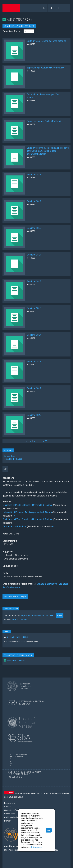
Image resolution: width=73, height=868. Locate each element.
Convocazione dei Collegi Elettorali (44, 121)
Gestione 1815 (34, 281)
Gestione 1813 (34, 228)
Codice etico (10, 814)
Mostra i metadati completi (15, 596)
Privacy (7, 821)
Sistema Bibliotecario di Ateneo (44, 793)
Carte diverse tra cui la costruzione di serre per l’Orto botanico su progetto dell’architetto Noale (48, 151)
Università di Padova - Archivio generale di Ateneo (27, 512)
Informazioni (10, 803)
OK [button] (49, 830)
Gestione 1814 (34, 255)
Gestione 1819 (34, 388)
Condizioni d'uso (11, 810)
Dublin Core (9, 456)
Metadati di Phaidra (13, 459)
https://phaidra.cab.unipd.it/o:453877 (38, 616)
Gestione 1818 (34, 362)
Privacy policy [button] (37, 847)
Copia (60, 616)
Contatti (8, 807)
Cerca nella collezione (17, 637)
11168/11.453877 (20, 620)
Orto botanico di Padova (14, 526)
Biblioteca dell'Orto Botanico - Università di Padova (27, 505)
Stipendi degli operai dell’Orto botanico (46, 68)
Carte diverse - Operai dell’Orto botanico (46, 41)
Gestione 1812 (34, 201)
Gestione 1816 (34, 308)
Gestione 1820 (34, 415)
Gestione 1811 (34, 175)
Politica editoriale (12, 817)
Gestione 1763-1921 (17, 660)
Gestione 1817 (34, 335)
